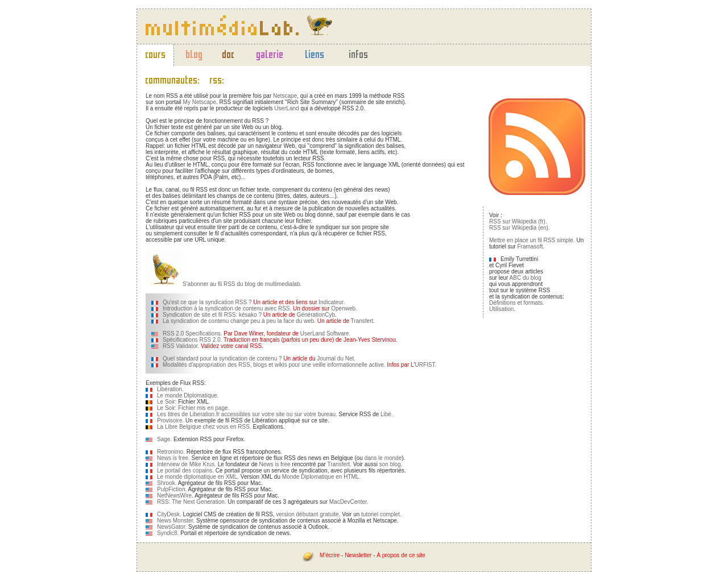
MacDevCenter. (349, 502)
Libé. (387, 414)
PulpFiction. (172, 489)
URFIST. (426, 365)
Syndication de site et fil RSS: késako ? (212, 315)
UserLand (286, 108)
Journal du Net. (336, 358)
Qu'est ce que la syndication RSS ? (207, 302)
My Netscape (200, 102)
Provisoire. (170, 420)
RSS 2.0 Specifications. (193, 333)
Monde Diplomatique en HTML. (321, 477)
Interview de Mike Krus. (187, 464)
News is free (275, 464)
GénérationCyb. (317, 315)
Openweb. (344, 308)
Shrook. (167, 483)
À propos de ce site (401, 555)
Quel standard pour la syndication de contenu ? (222, 358)
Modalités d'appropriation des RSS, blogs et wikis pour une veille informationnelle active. (274, 365)
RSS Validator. (181, 346)
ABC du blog (526, 278)
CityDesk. (169, 514)
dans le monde (383, 458)
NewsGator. (172, 527)
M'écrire (330, 555)
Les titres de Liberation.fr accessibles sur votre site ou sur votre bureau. (247, 414)
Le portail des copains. (185, 471)
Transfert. (363, 321)
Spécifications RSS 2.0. (193, 340)
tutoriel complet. (381, 514)
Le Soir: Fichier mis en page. (193, 408)
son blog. (391, 464)
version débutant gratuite (308, 514)
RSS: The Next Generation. (192, 502)
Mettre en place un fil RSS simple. (532, 240)
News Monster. (176, 521)
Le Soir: (167, 402)
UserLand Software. (325, 333)
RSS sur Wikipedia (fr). (518, 221)
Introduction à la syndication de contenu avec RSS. (227, 308)
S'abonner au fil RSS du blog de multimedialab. (242, 284)
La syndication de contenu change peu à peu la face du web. (239, 321)
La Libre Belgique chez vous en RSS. (204, 427)
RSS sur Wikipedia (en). (520, 228)
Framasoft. (531, 246)
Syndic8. (168, 533)
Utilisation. (502, 309)
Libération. (170, 389)
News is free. (173, 458)
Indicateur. (332, 302)
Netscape (285, 96)
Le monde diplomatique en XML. (198, 477)
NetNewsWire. (175, 496)
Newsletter (358, 555)
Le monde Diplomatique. (188, 395)
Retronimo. (171, 452)
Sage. (164, 439)
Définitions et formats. (517, 303)
